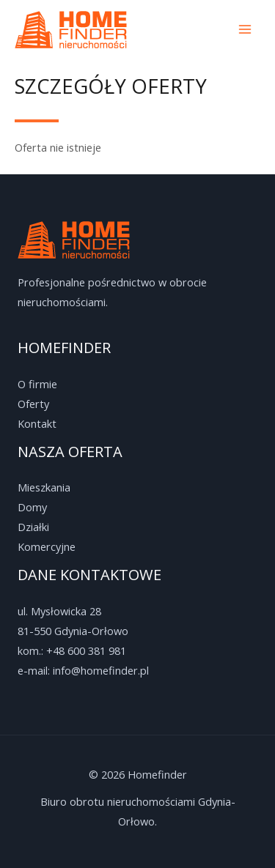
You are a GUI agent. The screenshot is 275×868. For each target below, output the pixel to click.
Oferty (33, 404)
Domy (32, 507)
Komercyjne (47, 546)
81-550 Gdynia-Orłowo (73, 631)
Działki (33, 527)
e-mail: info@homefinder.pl (83, 670)
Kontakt (37, 423)
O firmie (37, 384)
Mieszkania (44, 487)
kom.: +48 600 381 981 (72, 650)
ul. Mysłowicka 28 (59, 611)
